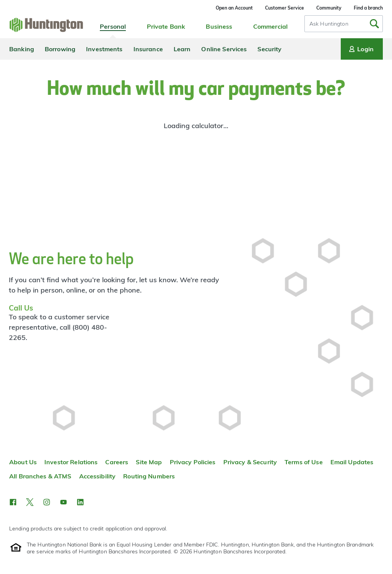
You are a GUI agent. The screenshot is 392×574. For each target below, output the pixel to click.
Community (329, 8)
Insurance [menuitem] (148, 49)
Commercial (270, 26)
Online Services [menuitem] (224, 49)
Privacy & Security (250, 462)
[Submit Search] (374, 24)
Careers (117, 462)
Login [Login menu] (361, 49)
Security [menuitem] (269, 49)
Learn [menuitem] (182, 49)
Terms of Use (304, 462)
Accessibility (98, 476)
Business (219, 26)
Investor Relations (71, 462)
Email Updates (352, 462)
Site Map (149, 462)
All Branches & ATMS (40, 476)
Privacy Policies (193, 462)
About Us (23, 462)
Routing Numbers (149, 476)
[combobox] (344, 24)
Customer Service (285, 8)
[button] (13, 502)
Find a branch (368, 8)
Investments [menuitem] (104, 49)
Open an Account (234, 8)
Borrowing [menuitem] (60, 49)
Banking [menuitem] (22, 49)
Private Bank (166, 26)
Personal (113, 26)
